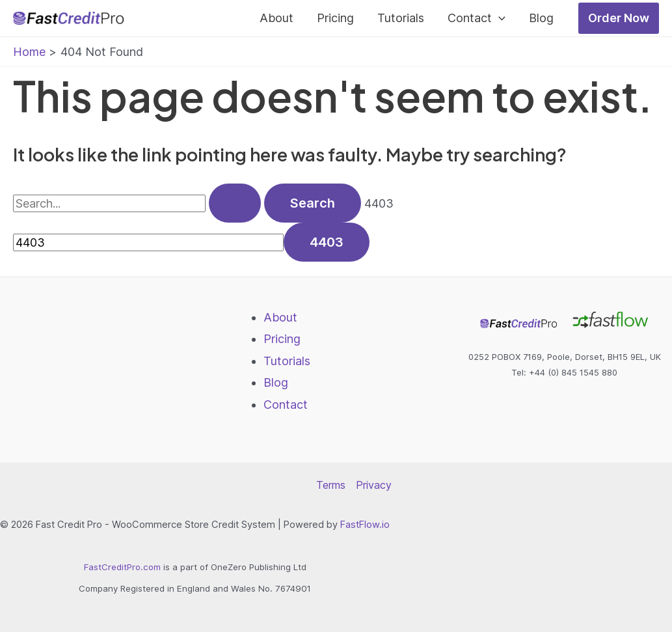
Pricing (335, 18)
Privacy (374, 485)
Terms (331, 485)
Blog (541, 18)
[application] (499, 18)
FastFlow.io (365, 525)
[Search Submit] (235, 203)
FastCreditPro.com (122, 567)
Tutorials (401, 18)
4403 (379, 203)
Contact (477, 18)
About (276, 18)
